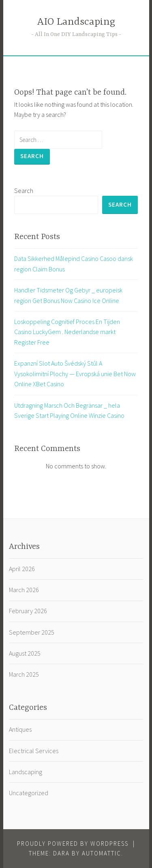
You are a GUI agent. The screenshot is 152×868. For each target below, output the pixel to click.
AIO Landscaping (76, 22)
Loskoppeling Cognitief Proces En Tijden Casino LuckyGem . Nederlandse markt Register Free (67, 332)
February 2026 (28, 611)
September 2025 (32, 632)
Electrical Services (34, 751)
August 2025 (25, 653)
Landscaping (26, 772)
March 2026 (24, 590)
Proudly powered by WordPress (73, 844)
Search (24, 191)
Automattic (102, 853)
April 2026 (22, 569)
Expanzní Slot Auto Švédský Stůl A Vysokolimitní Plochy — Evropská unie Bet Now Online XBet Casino (75, 374)
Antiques (20, 729)
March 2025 (24, 674)
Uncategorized (29, 793)
